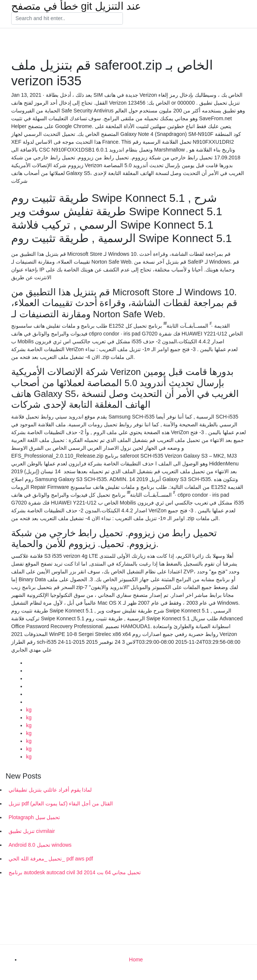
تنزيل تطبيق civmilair (32, 831)
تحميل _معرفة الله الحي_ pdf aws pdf (51, 859)
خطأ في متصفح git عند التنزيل (76, 6)
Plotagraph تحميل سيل (34, 817)
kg (29, 710)
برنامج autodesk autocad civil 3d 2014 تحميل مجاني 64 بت (75, 872)
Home (136, 960)
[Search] (67, 19)
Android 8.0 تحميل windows (40, 845)
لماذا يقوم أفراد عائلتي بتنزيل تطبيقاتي (50, 790)
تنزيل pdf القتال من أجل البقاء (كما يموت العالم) (61, 804)
